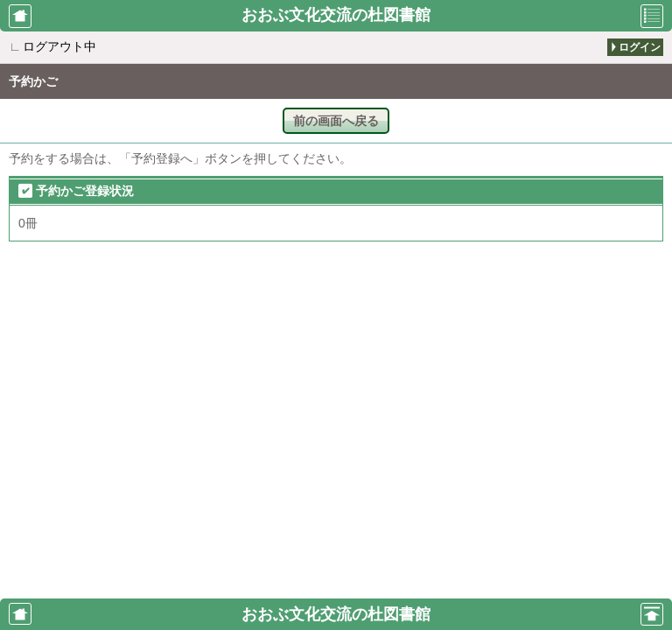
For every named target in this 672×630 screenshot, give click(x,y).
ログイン (640, 47)
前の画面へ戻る (336, 121)
